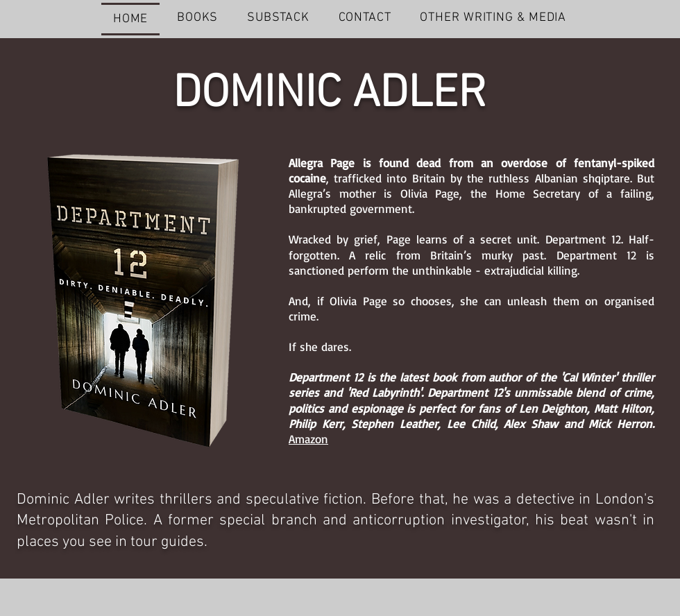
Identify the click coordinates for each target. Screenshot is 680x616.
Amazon (308, 439)
